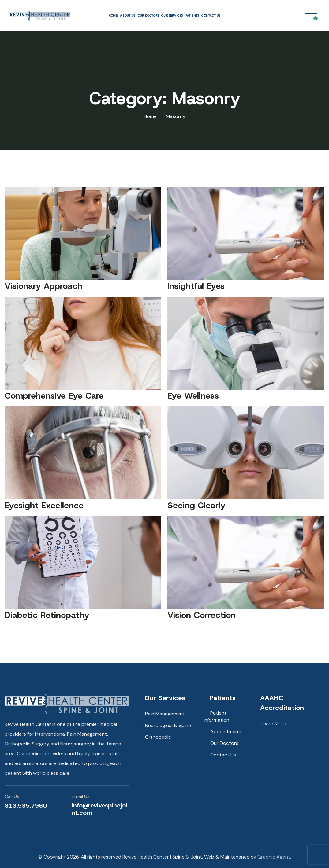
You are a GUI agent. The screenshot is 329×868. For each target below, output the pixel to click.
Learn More (273, 724)
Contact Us (211, 15)
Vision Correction (202, 615)
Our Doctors (148, 15)
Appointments (226, 732)
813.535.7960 (26, 806)
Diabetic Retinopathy (47, 615)
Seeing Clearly (196, 505)
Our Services (172, 15)
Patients (192, 15)
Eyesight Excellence (44, 505)
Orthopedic (158, 737)
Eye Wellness (193, 396)
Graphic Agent (274, 857)
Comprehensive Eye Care (54, 396)
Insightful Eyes (196, 286)
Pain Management (165, 714)
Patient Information (216, 716)
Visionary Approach (43, 286)
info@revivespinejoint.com (99, 809)
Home (113, 15)
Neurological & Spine (168, 725)
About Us (128, 15)
